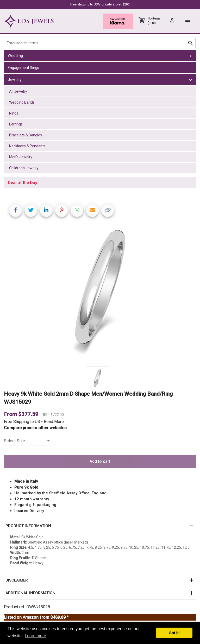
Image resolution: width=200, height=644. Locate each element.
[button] (100, 526)
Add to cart (100, 461)
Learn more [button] (35, 636)
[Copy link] (108, 210)
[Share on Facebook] (15, 210)
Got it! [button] (174, 633)
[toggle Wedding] (191, 56)
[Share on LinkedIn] (46, 210)
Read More (54, 422)
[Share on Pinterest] (62, 210)
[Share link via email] (92, 210)
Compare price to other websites (35, 428)
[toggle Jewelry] (191, 80)
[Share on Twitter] (31, 210)
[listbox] (27, 441)
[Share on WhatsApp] (77, 210)
